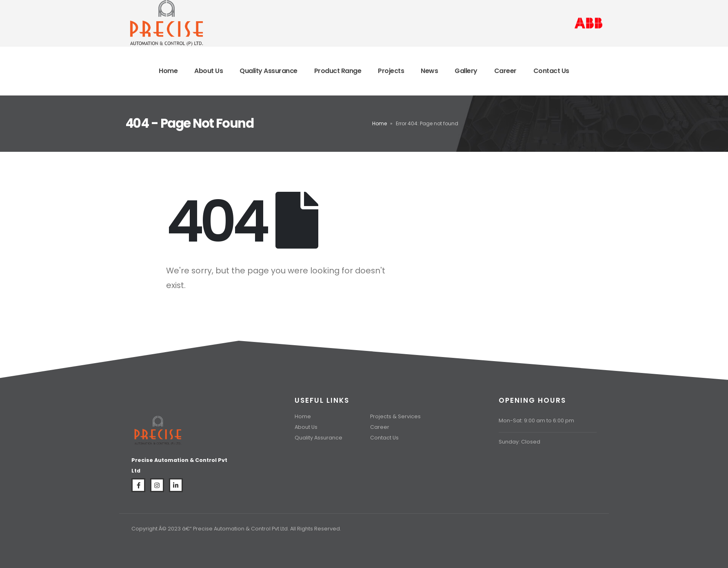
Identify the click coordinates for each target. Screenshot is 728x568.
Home (168, 71)
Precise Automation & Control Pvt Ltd (240, 529)
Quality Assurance (269, 71)
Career (505, 71)
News (429, 71)
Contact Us (551, 71)
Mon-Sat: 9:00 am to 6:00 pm (536, 420)
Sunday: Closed (519, 442)
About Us (209, 71)
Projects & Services (395, 416)
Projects (391, 71)
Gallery (466, 71)
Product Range (338, 71)
